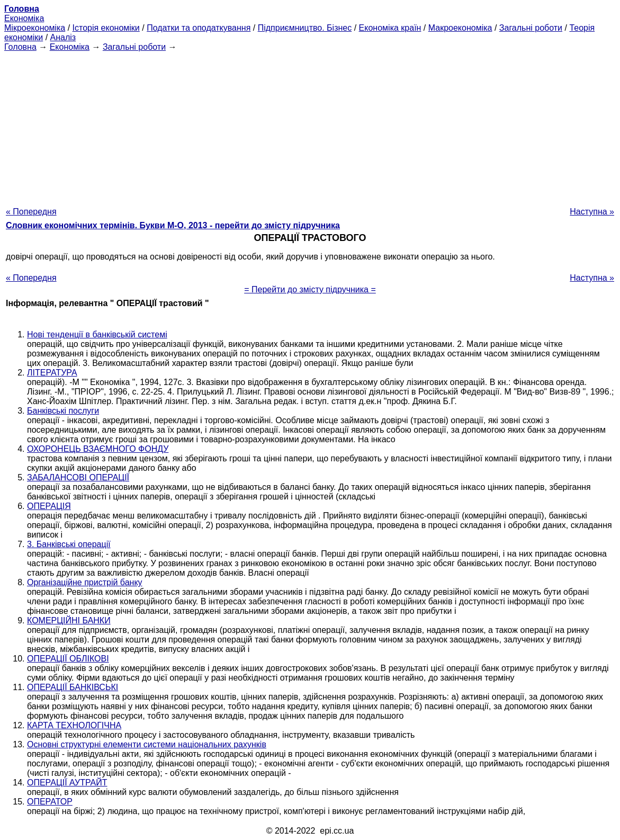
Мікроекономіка (35, 28)
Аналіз (63, 37)
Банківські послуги (63, 411)
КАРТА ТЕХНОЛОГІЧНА (74, 725)
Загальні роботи (531, 28)
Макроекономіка (460, 28)
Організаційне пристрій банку (85, 582)
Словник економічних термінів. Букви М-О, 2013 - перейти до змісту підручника (173, 225)
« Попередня (31, 212)
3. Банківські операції (69, 544)
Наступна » (592, 212)
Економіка (24, 18)
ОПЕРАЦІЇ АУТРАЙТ (67, 783)
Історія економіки (106, 28)
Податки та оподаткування (199, 28)
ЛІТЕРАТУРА (52, 373)
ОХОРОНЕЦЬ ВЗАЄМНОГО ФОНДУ (98, 449)
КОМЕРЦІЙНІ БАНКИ (69, 620)
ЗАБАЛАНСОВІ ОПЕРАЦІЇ (78, 477)
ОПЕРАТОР (50, 802)
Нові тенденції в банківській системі (97, 334)
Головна (20, 47)
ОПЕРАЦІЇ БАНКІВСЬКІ (73, 687)
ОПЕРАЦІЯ (49, 506)
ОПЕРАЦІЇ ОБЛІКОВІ (68, 659)
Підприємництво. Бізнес (305, 28)
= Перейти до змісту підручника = (310, 289)
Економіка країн (390, 28)
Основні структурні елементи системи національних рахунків (147, 744)
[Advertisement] (310, 126)
